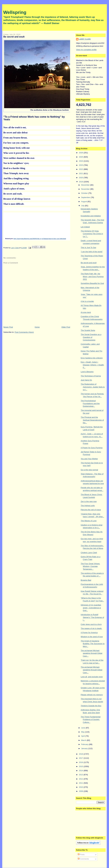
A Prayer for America (89, 633)
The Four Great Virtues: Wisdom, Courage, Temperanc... (90, 566)
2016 (81, 762)
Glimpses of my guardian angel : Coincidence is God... (91, 608)
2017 (81, 758)
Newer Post (8, 327)
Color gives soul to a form (91, 624)
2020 (81, 178)
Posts (81, 854)
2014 (81, 771)
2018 (81, 754)
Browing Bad (86, 580)
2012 (81, 779)
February (85, 744)
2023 (81, 165)
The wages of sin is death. (91, 628)
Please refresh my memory (92, 695)
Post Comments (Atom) (24, 332)
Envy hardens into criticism (92, 358)
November (86, 189)
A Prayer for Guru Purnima (92, 448)
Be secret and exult (89, 263)
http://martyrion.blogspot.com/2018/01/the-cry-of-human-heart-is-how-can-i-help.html (40, 239)
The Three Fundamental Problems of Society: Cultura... (91, 720)
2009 (81, 791)
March (84, 740)
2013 (81, 775)
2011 (81, 783)
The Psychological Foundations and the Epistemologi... (90, 403)
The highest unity (88, 506)
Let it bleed (85, 227)
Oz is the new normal (89, 470)
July (83, 206)
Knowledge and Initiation (91, 216)
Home (37, 327)
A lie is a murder (87, 301)
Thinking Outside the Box (91, 706)
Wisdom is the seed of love (92, 637)
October (85, 193)
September (86, 197)
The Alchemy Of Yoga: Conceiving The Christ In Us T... (92, 234)
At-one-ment (86, 312)
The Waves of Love (89, 521)
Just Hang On (86, 380)
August (84, 201)
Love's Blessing (87, 372)
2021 (81, 173)
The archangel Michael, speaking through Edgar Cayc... (92, 653)
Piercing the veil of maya (91, 510)
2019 (81, 182)
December (86, 185)
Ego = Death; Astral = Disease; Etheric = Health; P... (93, 365)
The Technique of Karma (91, 376)
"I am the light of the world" (92, 252)
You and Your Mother (89, 459)
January (85, 748)
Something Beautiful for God (92, 283)
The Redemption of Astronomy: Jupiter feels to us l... (93, 387)
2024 (81, 161)
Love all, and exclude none (92, 677)
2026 (81, 153)
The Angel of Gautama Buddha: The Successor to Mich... (93, 644)
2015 (81, 766)
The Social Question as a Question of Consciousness (91, 337)
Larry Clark (85, 39)
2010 (81, 787)
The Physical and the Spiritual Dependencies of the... (92, 420)
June (83, 728)
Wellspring (15, 12)
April (83, 736)
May (83, 732)
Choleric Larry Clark (89, 553)
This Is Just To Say (88, 248)
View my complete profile (86, 50)
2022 (81, 169)
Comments (83, 859)
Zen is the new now (89, 501)
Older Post (66, 327)
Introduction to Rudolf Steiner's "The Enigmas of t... (92, 617)
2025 (81, 157)
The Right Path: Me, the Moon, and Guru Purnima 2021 (92, 276)
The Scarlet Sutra (88, 330)
